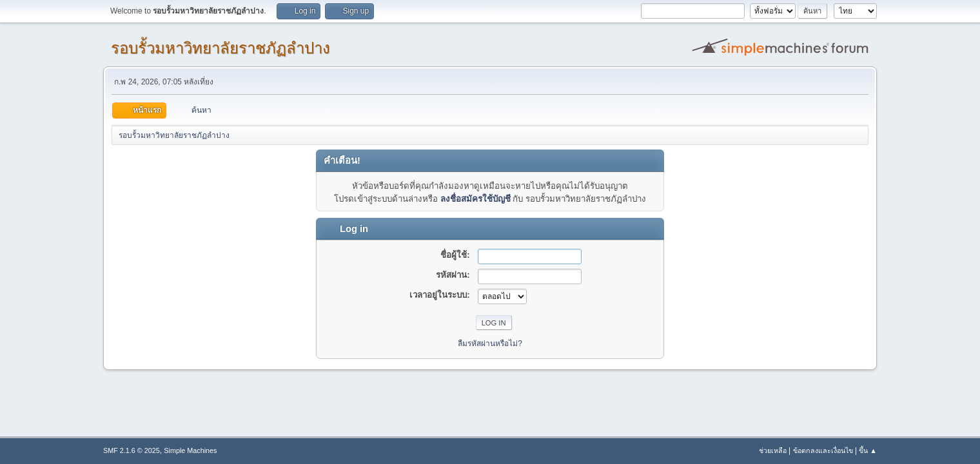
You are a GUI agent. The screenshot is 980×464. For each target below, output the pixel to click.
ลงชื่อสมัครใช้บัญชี (475, 199)
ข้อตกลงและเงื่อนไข (823, 450)
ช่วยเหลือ (773, 450)
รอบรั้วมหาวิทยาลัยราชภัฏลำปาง (220, 48)
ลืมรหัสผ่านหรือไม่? (490, 343)
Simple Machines (190, 450)
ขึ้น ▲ (868, 450)
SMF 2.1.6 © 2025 (132, 450)
